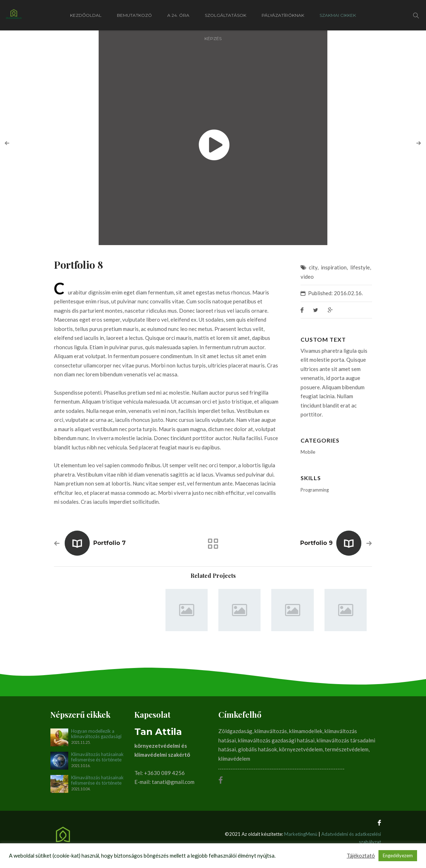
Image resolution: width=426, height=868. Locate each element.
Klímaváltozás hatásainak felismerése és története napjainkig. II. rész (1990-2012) (97, 757)
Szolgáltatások (226, 15)
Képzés (213, 38)
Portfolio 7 (110, 543)
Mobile (308, 452)
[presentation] (7, 143)
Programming (315, 490)
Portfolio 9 (316, 543)
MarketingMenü (301, 834)
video (307, 277)
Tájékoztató (361, 856)
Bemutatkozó (134, 15)
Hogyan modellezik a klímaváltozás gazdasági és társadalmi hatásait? (96, 734)
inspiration (334, 267)
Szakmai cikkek (338, 15)
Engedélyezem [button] (398, 855)
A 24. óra (178, 15)
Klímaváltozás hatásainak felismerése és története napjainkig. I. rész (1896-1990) (97, 780)
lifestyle (360, 267)
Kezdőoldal (86, 15)
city (313, 267)
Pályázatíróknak (283, 15)
